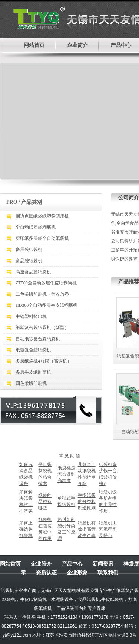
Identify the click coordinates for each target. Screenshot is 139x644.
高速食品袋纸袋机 (33, 272)
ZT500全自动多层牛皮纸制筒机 (46, 283)
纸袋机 (7, 590)
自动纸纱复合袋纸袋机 (38, 339)
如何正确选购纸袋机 (26, 529)
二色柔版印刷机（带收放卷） (44, 294)
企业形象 (77, 573)
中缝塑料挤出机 (31, 316)
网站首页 (34, 45)
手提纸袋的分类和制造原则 (87, 502)
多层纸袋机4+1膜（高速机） (44, 361)
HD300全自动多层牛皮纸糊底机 (47, 305)
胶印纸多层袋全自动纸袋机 (42, 238)
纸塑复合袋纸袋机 (33, 350)
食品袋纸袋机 (29, 261)
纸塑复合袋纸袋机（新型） (42, 328)
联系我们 (108, 573)
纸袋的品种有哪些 (45, 502)
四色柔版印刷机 (31, 383)
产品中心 (121, 45)
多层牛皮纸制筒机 (33, 372)
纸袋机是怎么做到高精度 (66, 474)
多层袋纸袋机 (29, 249)
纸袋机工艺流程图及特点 (108, 529)
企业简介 (77, 45)
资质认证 (46, 573)
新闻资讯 (103, 564)
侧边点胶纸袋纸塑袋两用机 (42, 216)
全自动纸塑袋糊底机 (36, 227)
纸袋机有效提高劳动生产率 (87, 529)
